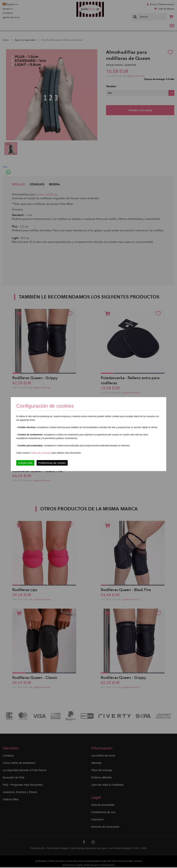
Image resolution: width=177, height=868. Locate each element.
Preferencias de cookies (52, 463)
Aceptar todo (25, 463)
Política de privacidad (41, 453)
